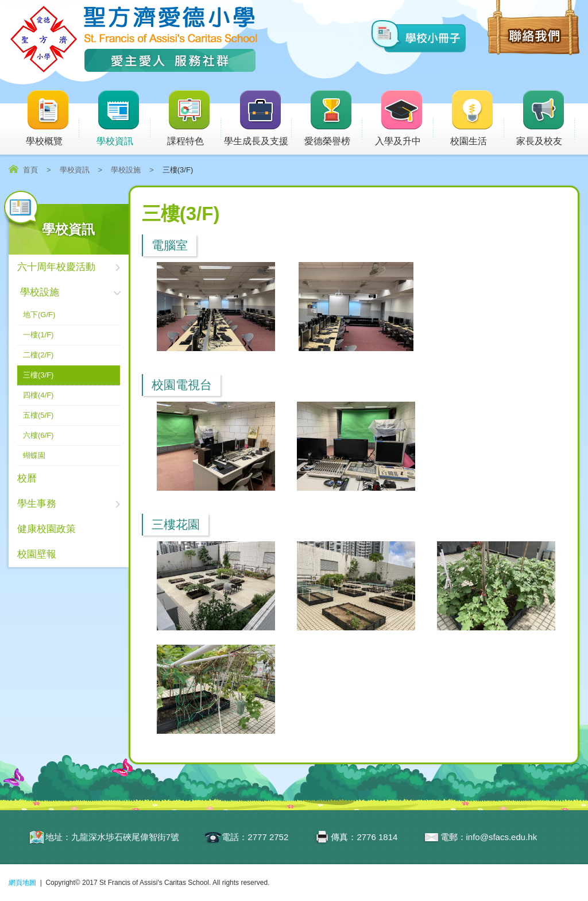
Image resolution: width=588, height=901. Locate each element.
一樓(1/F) (38, 335)
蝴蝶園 (34, 455)
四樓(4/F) (38, 395)
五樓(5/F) (38, 415)
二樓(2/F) (38, 355)
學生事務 (37, 504)
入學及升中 (404, 119)
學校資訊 (123, 119)
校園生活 (477, 119)
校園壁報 (37, 554)
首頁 (30, 170)
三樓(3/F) (38, 375)
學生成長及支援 (258, 119)
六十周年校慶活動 (56, 267)
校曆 (27, 478)
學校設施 (126, 170)
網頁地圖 (22, 883)
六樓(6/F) (38, 435)
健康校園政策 (47, 529)
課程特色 (194, 119)
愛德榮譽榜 (329, 119)
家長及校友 (546, 119)
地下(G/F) (39, 315)
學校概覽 (53, 119)
